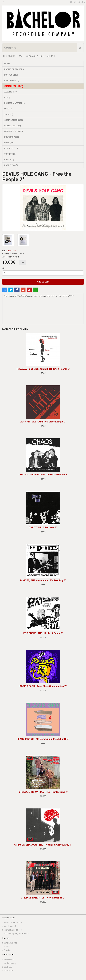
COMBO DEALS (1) (13, 126)
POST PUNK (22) (12, 81)
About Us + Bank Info (13, 923)
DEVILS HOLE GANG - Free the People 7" (36, 56)
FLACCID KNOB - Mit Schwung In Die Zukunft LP (43, 739)
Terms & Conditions (13, 930)
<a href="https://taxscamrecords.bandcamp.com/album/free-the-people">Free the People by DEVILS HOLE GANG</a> (43, 313)
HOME (7, 64)
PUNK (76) (9, 143)
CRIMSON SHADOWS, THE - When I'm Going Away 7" (43, 845)
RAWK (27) (9, 160)
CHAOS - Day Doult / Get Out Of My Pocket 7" (43, 475)
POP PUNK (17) (11, 75)
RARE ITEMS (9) (11, 165)
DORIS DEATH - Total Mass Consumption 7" (43, 686)
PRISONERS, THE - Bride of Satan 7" (43, 633)
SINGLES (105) (14, 86)
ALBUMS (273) (11, 92)
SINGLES (12, 56)
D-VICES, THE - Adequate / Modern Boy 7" (43, 580)
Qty (4, 268)
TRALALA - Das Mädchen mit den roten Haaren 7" (43, 369)
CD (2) (7, 98)
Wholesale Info (11, 926)
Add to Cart (43, 282)
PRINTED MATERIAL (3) (15, 103)
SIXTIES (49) (10, 154)
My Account (9, 960)
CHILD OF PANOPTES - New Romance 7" (43, 898)
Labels (7, 946)
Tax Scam (12, 251)
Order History (10, 963)
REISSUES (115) (11, 148)
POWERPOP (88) (12, 137)
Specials (8, 950)
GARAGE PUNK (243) (14, 131)
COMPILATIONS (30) (14, 120)
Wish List (8, 967)
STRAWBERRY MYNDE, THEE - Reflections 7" (43, 792)
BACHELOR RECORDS (14, 69)
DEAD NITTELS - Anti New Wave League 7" (43, 422)
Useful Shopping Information (17, 934)
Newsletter (9, 971)
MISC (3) (8, 109)
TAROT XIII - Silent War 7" (43, 527)
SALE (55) (9, 114)
